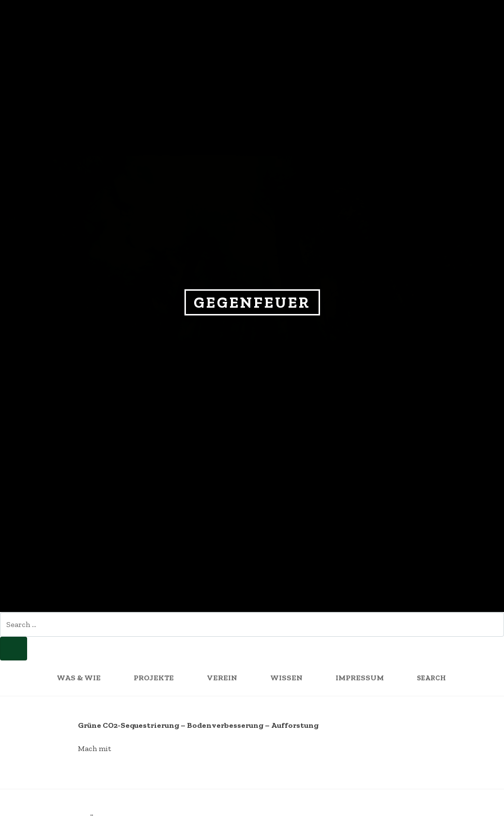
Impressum (360, 678)
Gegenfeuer (252, 302)
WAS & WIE (79, 678)
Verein (222, 678)
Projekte (154, 678)
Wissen (286, 678)
